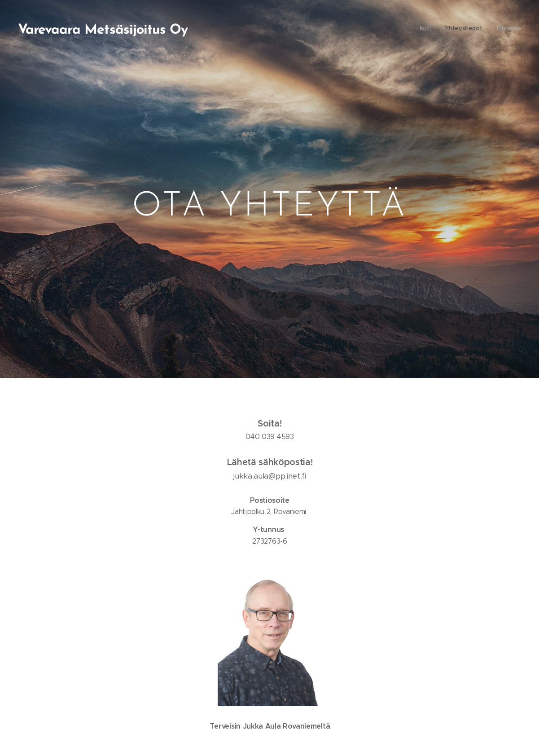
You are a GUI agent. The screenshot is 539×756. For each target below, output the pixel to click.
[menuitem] (495, 29)
